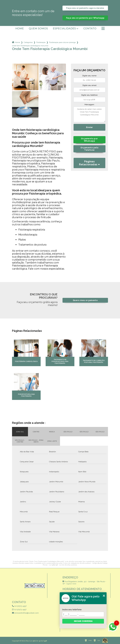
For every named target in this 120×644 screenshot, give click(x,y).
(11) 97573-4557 (19, 606)
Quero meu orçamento (85, 300)
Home (20, 29)
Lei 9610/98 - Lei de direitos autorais (63, 565)
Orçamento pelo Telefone (89, 149)
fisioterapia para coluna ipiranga (62, 42)
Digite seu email (89, 85)
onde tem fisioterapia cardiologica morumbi (30, 46)
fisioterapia (41, 42)
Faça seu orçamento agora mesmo (85, 8)
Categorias (28, 42)
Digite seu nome (89, 76)
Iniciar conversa (83, 621)
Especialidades (64, 29)
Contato (90, 29)
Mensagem (89, 105)
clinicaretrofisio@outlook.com (25, 613)
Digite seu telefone (89, 95)
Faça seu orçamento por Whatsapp (85, 18)
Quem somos (38, 29)
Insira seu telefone (72, 610)
